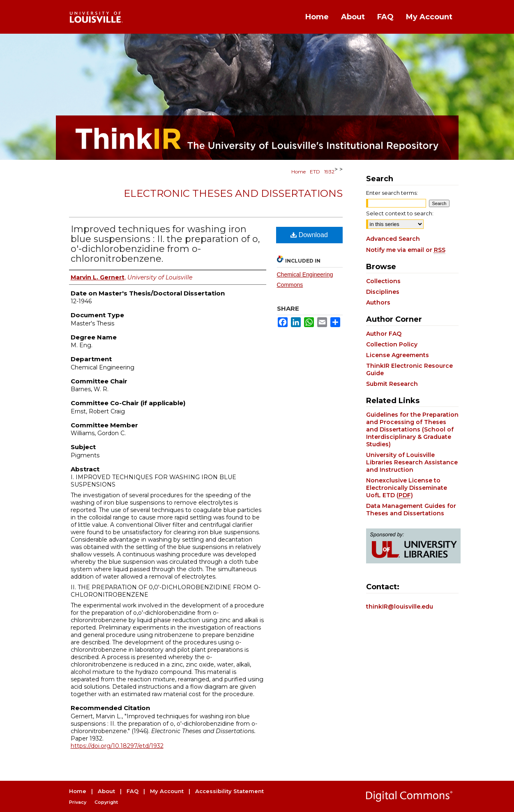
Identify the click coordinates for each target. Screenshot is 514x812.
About (106, 791)
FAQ (133, 791)
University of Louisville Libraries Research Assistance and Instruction (412, 462)
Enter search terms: (392, 193)
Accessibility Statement (229, 791)
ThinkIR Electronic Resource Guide (409, 369)
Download (309, 235)
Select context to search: (400, 213)
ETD (315, 172)
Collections (383, 281)
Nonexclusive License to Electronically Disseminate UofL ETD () (407, 488)
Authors (378, 302)
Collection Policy (392, 344)
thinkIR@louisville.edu (400, 607)
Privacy (78, 802)
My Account (167, 791)
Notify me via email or (406, 250)
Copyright (106, 802)
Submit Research (392, 384)
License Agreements (398, 355)
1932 (329, 172)
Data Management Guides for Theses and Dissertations (411, 510)
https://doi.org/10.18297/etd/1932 (117, 746)
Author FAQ (384, 334)
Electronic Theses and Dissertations (233, 193)
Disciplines (383, 292)
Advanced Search (393, 239)
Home (298, 172)
